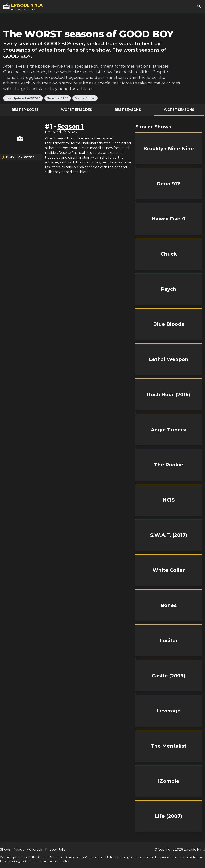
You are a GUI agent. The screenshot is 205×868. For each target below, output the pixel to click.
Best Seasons (128, 110)
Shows (5, 850)
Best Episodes (25, 110)
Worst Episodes (77, 110)
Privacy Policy (56, 850)
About (19, 850)
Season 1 (71, 126)
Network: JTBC (58, 98)
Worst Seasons (179, 110)
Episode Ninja (194, 850)
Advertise (35, 850)
